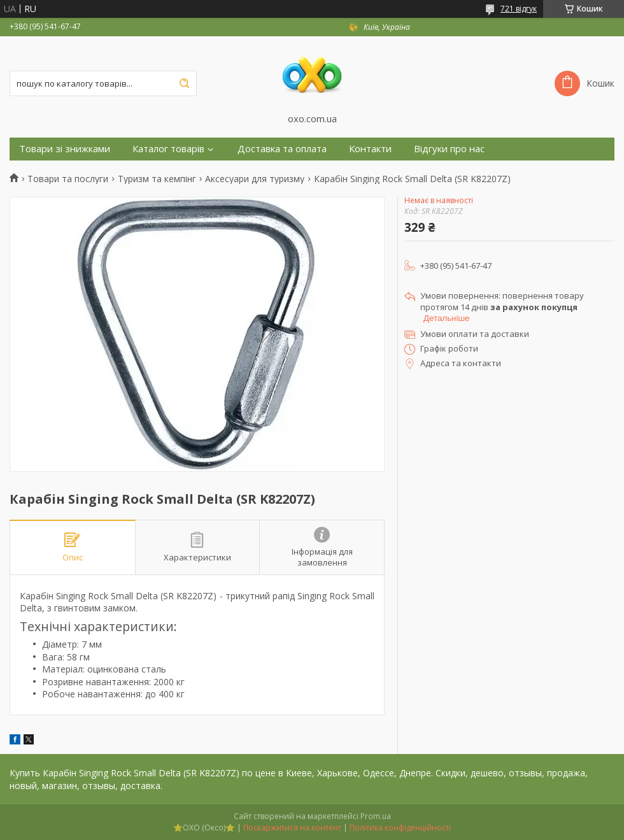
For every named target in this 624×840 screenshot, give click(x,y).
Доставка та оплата (282, 149)
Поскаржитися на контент (292, 828)
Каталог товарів (168, 149)
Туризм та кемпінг (157, 179)
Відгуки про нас (449, 149)
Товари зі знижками (65, 149)
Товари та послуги (68, 179)
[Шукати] (184, 83)
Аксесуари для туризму (255, 179)
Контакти (370, 149)
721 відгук (519, 9)
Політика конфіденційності (400, 828)
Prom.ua (376, 816)
